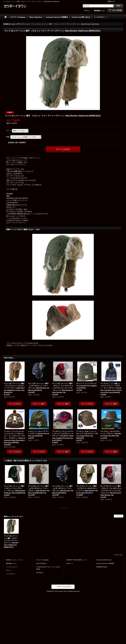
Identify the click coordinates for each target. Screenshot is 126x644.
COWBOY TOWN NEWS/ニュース (77, 560)
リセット (119, 516)
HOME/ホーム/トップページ (14, 560)
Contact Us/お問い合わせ (104, 560)
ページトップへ (118, 555)
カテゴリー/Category (42, 560)
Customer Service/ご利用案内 (105, 563)
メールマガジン (11, 574)
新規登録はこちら (99, 11)
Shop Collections (41, 563)
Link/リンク (70, 563)
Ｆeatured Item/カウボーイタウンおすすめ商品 (48, 568)
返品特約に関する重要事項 (17, 143)
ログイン (87, 11)
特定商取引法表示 (102, 567)
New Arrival (39, 573)
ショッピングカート (12, 567)
